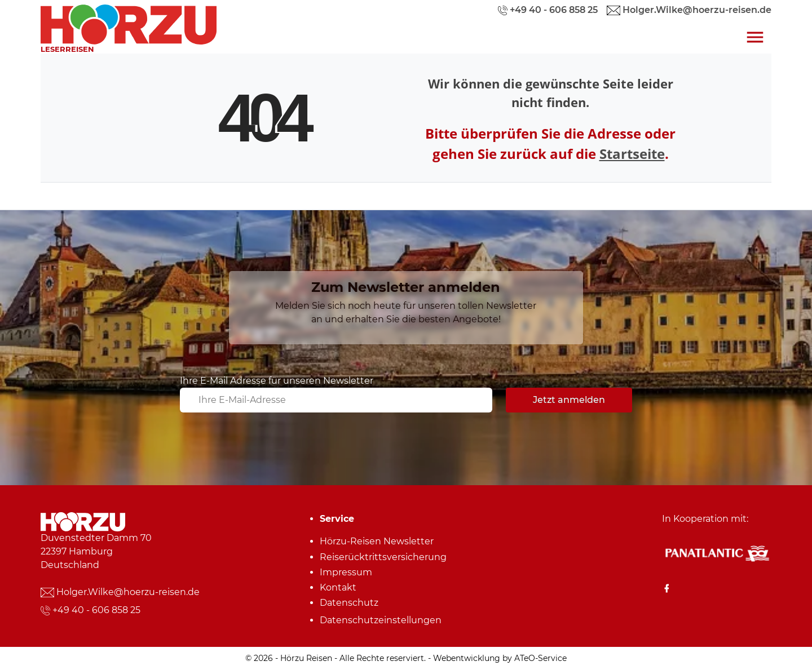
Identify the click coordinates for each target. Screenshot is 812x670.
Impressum (346, 572)
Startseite (632, 154)
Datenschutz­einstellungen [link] (381, 620)
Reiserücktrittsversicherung (383, 557)
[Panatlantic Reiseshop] (717, 553)
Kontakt (338, 587)
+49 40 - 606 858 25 (96, 610)
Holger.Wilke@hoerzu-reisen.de (128, 592)
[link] (129, 22)
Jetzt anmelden (569, 400)
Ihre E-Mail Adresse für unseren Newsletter (277, 381)
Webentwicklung (467, 658)
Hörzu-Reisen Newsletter (377, 541)
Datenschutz (349, 603)
